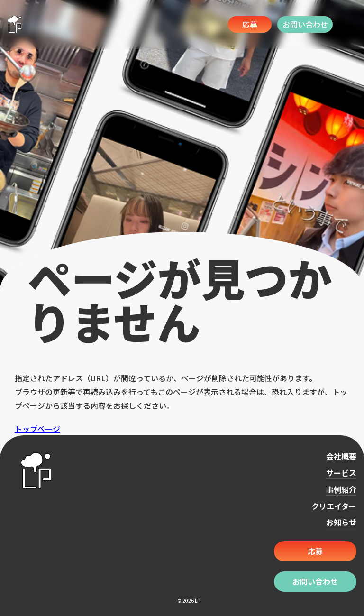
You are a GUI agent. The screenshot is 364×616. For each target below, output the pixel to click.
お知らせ (341, 522)
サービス (341, 473)
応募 (250, 24)
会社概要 (341, 456)
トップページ (37, 429)
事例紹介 (341, 489)
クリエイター (334, 506)
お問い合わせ (305, 24)
